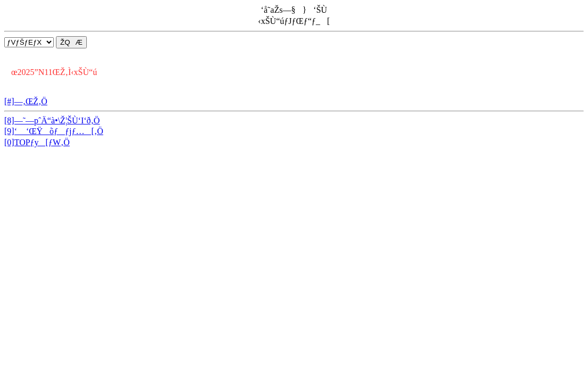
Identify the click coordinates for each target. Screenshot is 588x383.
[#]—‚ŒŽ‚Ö (26, 101)
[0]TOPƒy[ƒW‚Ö (37, 142)
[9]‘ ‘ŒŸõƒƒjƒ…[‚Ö (54, 131)
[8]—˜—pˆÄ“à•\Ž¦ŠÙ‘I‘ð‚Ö (52, 120)
